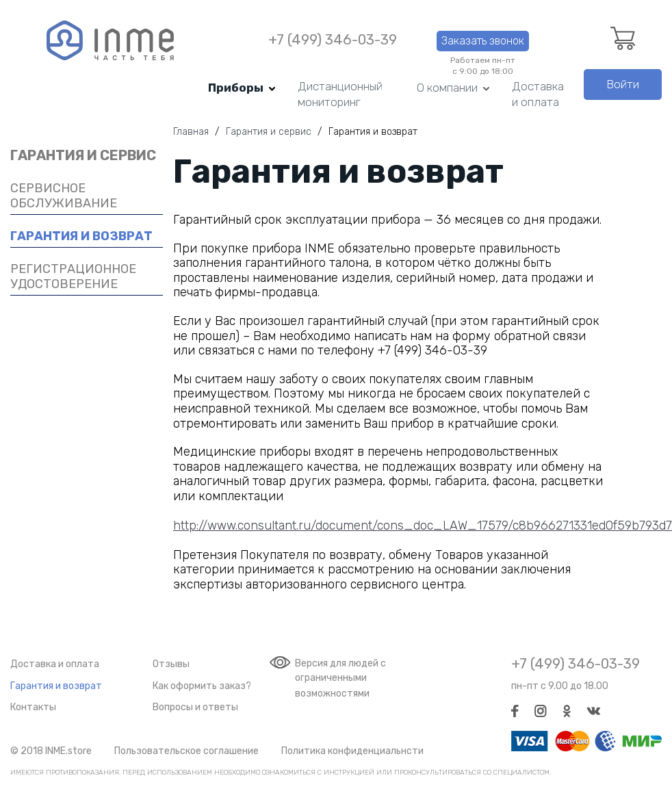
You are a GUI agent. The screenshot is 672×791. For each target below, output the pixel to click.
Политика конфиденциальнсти (352, 751)
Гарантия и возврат (56, 686)
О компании (447, 88)
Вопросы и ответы (195, 707)
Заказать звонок (483, 41)
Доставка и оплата (538, 94)
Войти (623, 84)
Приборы (236, 88)
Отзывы (171, 664)
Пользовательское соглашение (186, 751)
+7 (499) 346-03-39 (333, 40)
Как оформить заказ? (202, 686)
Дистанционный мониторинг (340, 94)
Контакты (33, 707)
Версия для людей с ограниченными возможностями (340, 678)
